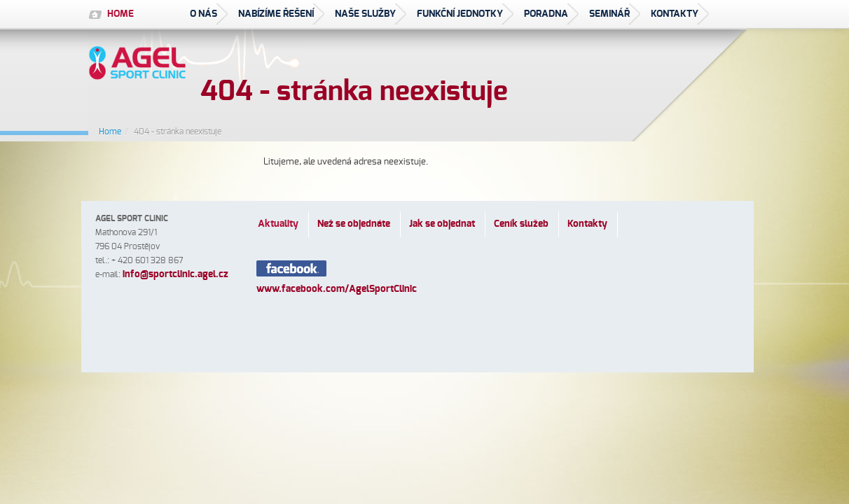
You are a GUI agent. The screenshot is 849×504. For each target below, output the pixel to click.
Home (110, 132)
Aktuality (278, 224)
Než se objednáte (354, 224)
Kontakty (675, 14)
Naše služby (365, 14)
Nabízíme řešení (276, 14)
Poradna (546, 14)
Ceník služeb (521, 224)
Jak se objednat (442, 224)
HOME (120, 14)
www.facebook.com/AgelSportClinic (337, 289)
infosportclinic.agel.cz (175, 274)
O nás (203, 14)
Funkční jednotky (460, 14)
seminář (609, 14)
